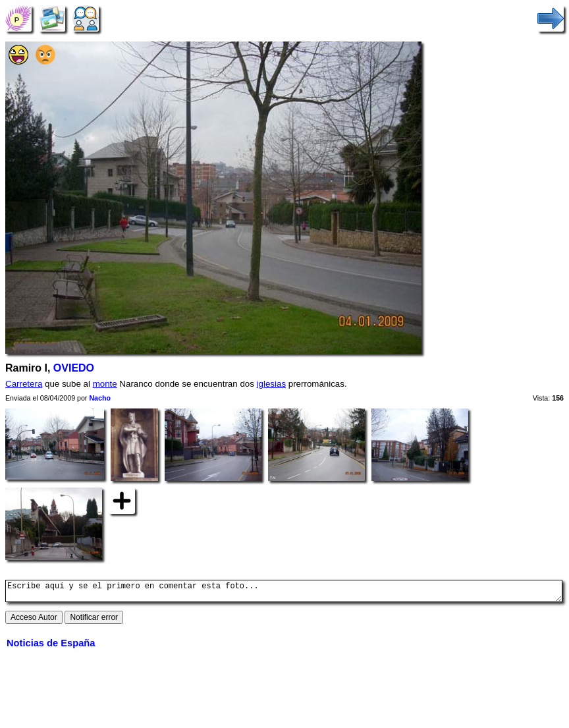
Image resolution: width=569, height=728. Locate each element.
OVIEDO (74, 368)
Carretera (24, 384)
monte (105, 384)
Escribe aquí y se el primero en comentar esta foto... (284, 593)
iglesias (271, 384)
